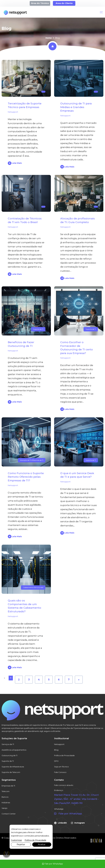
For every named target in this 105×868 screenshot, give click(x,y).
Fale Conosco (60, 772)
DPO (56, 761)
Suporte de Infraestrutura (13, 767)
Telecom (6, 791)
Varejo (5, 808)
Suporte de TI (38, 329)
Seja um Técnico (61, 767)
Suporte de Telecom (11, 772)
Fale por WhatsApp (52, 864)
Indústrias (6, 803)
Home (49, 38)
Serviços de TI (8, 744)
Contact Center (9, 814)
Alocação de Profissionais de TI (32, 460)
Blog (56, 750)
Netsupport (13, 112)
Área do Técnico (40, 3)
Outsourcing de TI (10, 755)
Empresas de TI (8, 786)
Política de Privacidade (64, 755)
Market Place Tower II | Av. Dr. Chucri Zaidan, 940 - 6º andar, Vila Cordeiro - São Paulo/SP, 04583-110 (76, 799)
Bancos (5, 797)
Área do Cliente (64, 3)
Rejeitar (21, 844)
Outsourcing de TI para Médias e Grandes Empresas (76, 107)
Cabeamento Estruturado (33, 587)
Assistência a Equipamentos (14, 750)
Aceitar (42, 844)
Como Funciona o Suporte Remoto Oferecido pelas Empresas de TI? (26, 477)
